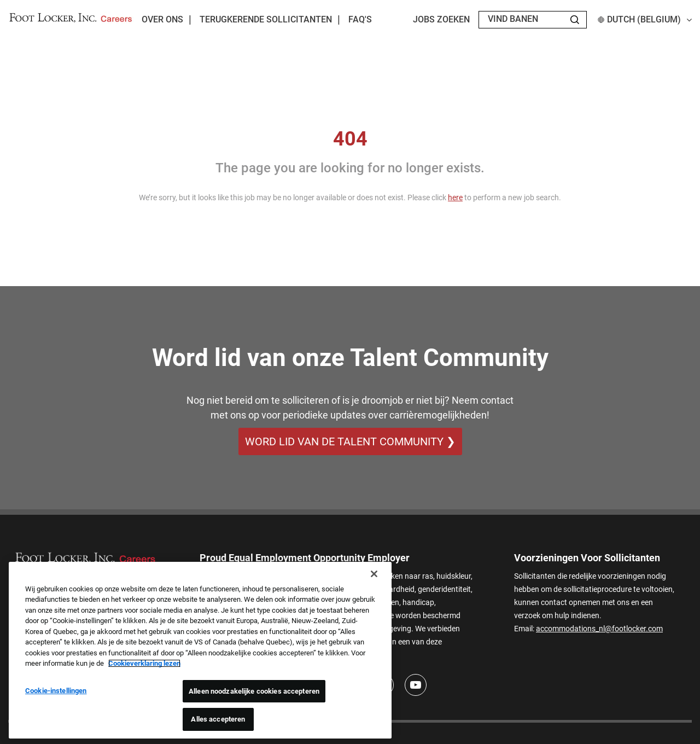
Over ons (162, 19)
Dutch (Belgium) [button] (645, 19)
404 (350, 139)
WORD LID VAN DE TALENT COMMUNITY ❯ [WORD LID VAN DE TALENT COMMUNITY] (350, 441)
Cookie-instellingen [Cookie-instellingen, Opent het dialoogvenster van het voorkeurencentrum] (56, 691)
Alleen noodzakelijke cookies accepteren (254, 691)
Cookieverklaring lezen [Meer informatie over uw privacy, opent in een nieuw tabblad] (144, 663)
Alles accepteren (218, 719)
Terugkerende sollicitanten (266, 19)
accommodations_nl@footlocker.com (599, 629)
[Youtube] (416, 685)
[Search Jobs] (575, 20)
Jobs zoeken (441, 19)
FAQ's (360, 19)
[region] (200, 650)
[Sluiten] (374, 574)
